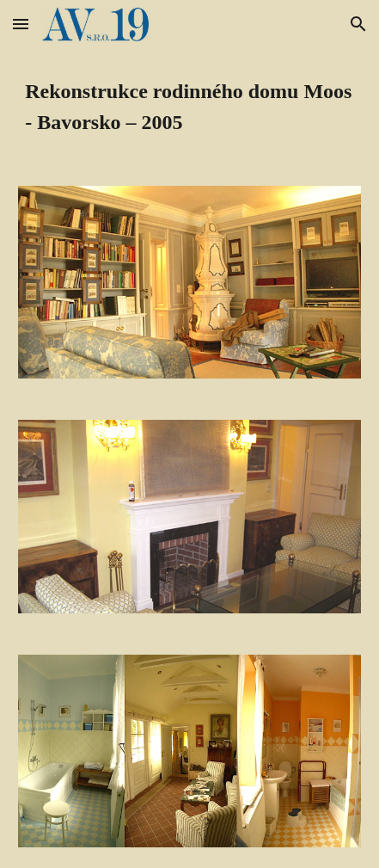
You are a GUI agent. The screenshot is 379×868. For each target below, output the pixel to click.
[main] (189, 107)
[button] (21, 24)
